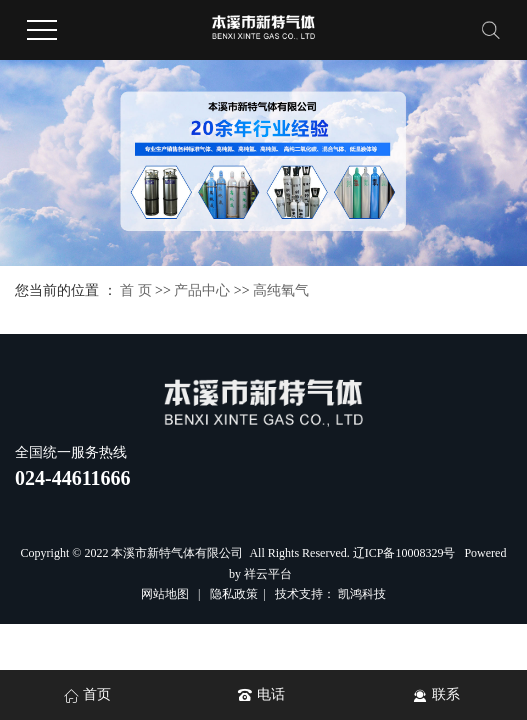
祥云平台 (268, 574)
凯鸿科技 (362, 594)
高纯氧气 (281, 290)
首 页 (136, 290)
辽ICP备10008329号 (404, 553)
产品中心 (202, 290)
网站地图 (166, 594)
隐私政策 (234, 594)
